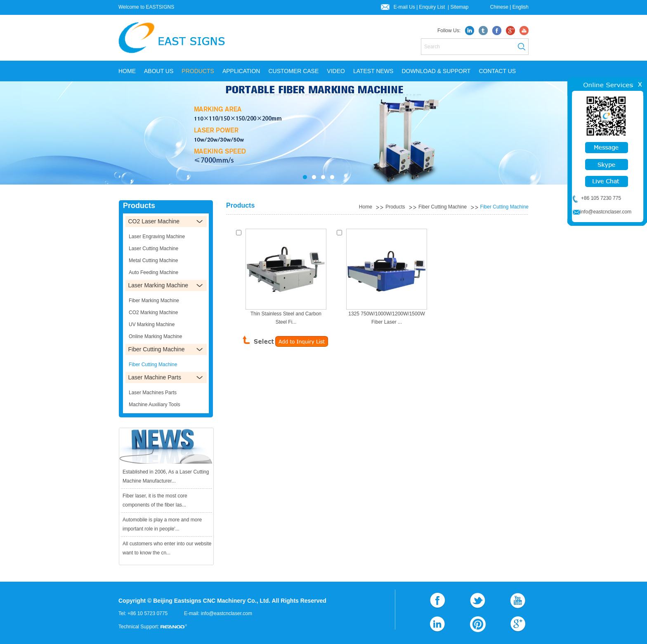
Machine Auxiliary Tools (155, 405)
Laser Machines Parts (153, 393)
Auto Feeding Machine (153, 272)
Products (395, 207)
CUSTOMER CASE (293, 71)
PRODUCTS (198, 71)
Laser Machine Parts (155, 377)
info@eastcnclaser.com (227, 613)
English (521, 7)
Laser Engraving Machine (157, 237)
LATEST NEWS (373, 71)
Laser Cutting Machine (153, 249)
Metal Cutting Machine (153, 260)
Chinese (499, 7)
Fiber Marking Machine (154, 301)
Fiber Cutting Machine (443, 207)
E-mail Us (404, 7)
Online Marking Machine (155, 336)
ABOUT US (159, 71)
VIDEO (336, 71)
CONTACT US (497, 71)
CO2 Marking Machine (153, 313)
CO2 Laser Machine (154, 221)
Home (127, 71)
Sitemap (459, 7)
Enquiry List (433, 7)
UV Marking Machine (152, 324)
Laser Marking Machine (158, 285)
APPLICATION (241, 71)
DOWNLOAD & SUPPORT (436, 71)
